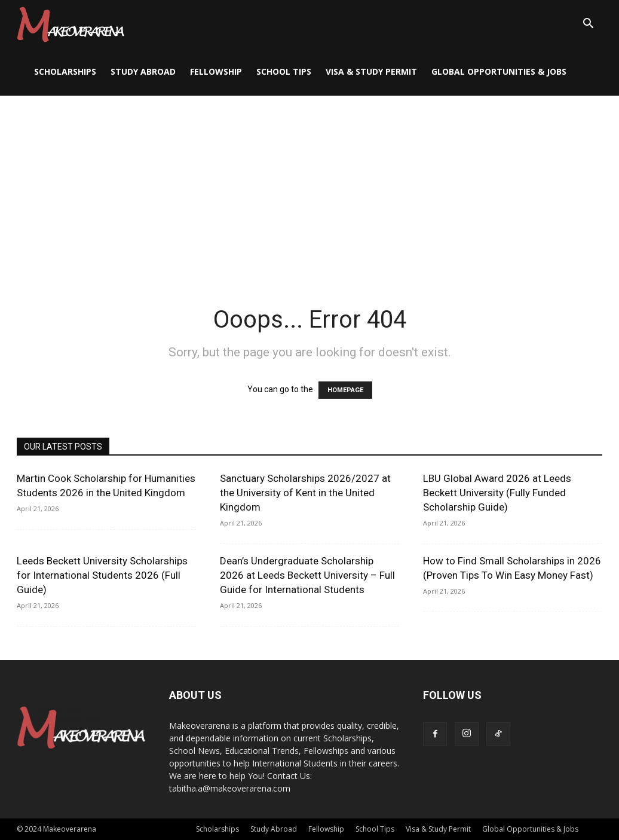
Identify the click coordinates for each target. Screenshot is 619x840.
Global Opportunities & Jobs (499, 71)
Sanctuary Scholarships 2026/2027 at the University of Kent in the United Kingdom (305, 493)
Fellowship (216, 71)
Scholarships (65, 71)
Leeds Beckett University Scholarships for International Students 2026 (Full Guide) (102, 575)
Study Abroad (143, 71)
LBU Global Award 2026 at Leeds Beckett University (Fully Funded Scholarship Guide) (497, 493)
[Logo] (71, 24)
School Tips (284, 71)
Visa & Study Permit (371, 71)
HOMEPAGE (345, 390)
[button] (588, 25)
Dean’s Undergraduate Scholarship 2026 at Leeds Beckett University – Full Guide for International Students (307, 575)
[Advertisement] (309, 185)
